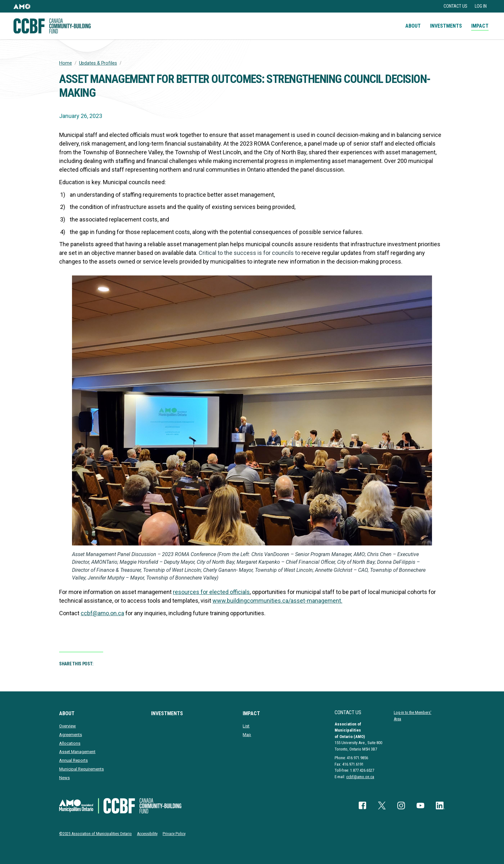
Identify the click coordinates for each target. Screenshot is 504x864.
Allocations (70, 743)
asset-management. (316, 601)
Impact (480, 26)
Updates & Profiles (98, 63)
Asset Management (77, 752)
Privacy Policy (174, 834)
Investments (446, 26)
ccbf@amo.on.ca (360, 777)
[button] (22, 6)
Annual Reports (73, 760)
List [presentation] (246, 726)
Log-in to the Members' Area (413, 715)
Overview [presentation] (67, 726)
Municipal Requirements (81, 769)
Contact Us (455, 6)
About (413, 26)
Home (66, 63)
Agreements (71, 735)
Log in (481, 6)
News (64, 778)
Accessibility (147, 834)
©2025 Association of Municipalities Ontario (95, 834)
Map (247, 735)
